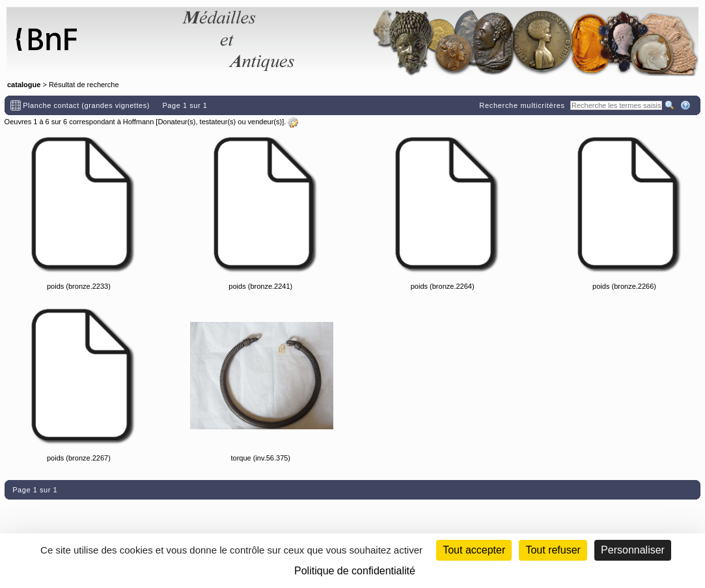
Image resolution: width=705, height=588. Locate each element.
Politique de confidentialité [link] (355, 571)
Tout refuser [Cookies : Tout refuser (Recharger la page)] (553, 550)
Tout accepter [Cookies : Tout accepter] (474, 550)
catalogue (24, 85)
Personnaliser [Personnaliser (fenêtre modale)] (633, 550)
